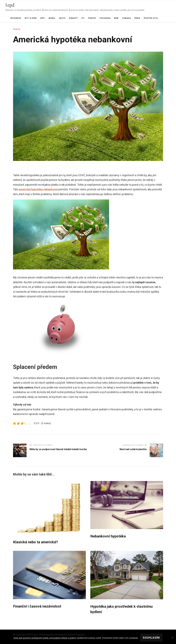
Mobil (52, 18)
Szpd (10, 5)
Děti (43, 18)
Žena (137, 18)
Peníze (92, 18)
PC (83, 18)
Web (116, 18)
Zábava (126, 18)
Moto (62, 18)
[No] (172, 638)
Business (16, 18)
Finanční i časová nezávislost (37, 606)
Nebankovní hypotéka (108, 536)
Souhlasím (151, 638)
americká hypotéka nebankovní (38, 189)
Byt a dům (31, 18)
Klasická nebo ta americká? (35, 542)
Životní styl (151, 18)
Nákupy (73, 18)
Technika (105, 18)
